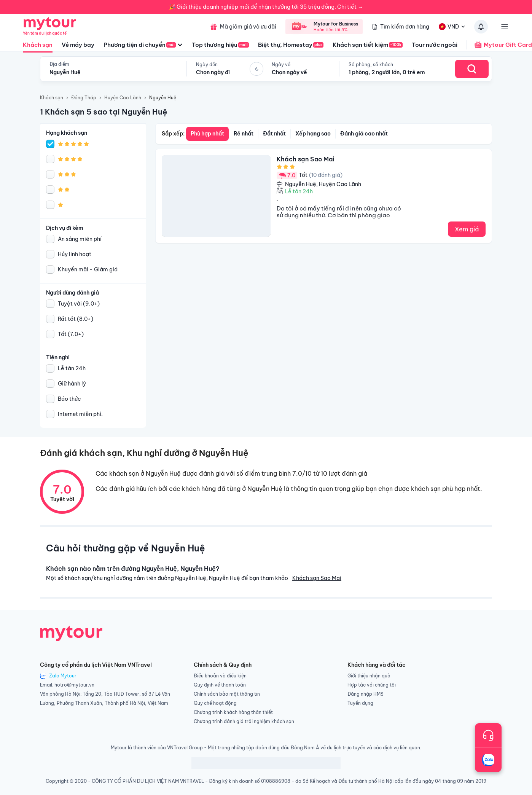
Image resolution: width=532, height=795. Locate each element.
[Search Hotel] (472, 69)
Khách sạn (38, 47)
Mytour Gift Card (499, 45)
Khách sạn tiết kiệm (368, 45)
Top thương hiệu (220, 45)
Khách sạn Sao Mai (317, 578)
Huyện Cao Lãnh (123, 98)
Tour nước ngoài (435, 45)
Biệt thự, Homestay (291, 45)
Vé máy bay (78, 45)
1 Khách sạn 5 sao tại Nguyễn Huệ (104, 112)
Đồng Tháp (84, 98)
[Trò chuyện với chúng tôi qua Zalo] (488, 760)
